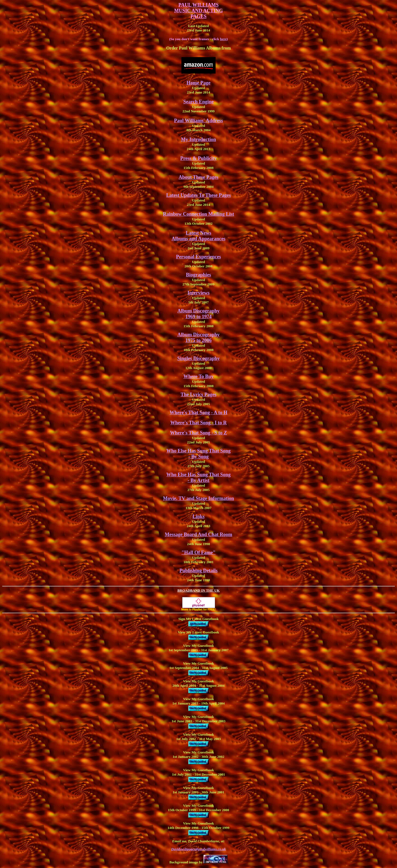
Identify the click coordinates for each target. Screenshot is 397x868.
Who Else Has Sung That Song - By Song (198, 454)
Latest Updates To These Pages (198, 195)
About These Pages (199, 177)
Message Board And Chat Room (198, 534)
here (223, 39)
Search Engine (198, 102)
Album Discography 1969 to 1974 (198, 314)
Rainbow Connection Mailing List (198, 214)
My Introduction (198, 139)
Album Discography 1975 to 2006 (198, 337)
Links (198, 516)
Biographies (198, 275)
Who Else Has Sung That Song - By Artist (198, 477)
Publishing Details (199, 571)
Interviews (198, 293)
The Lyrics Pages (198, 394)
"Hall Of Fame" (198, 553)
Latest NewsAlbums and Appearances (198, 236)
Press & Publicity (199, 158)
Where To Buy (198, 376)
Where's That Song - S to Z (198, 433)
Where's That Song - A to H (198, 413)
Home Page (198, 83)
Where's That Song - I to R (198, 423)
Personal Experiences (198, 257)
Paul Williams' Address (198, 121)
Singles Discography (199, 358)
